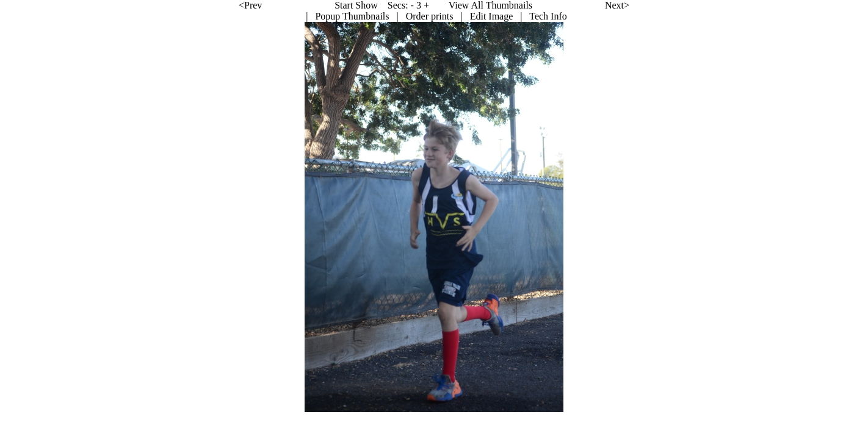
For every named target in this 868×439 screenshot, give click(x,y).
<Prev (164, 5)
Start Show (270, 5)
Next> (531, 5)
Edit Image (406, 16)
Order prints (344, 16)
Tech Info (462, 16)
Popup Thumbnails (266, 16)
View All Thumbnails (404, 5)
